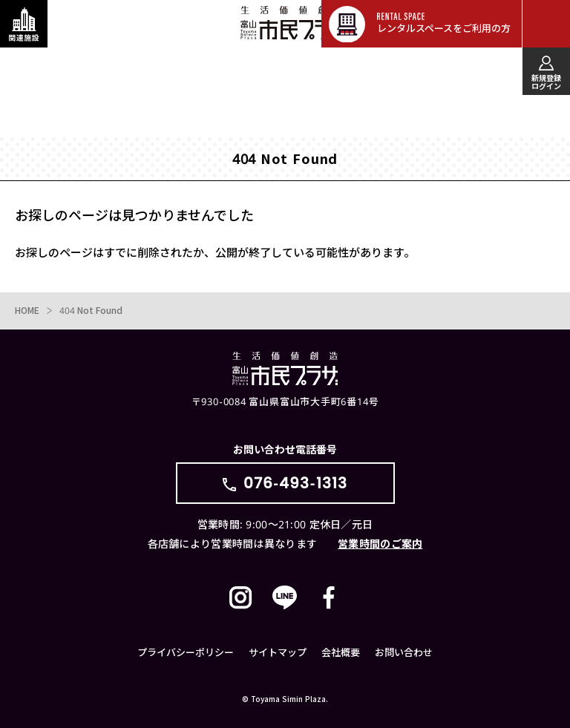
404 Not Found (91, 311)
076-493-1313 (296, 483)
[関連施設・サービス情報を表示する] (24, 24)
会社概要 (341, 652)
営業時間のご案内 (380, 544)
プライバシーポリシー (186, 652)
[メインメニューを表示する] (546, 24)
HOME (27, 311)
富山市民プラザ (293, 23)
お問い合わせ (404, 652)
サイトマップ (278, 652)
